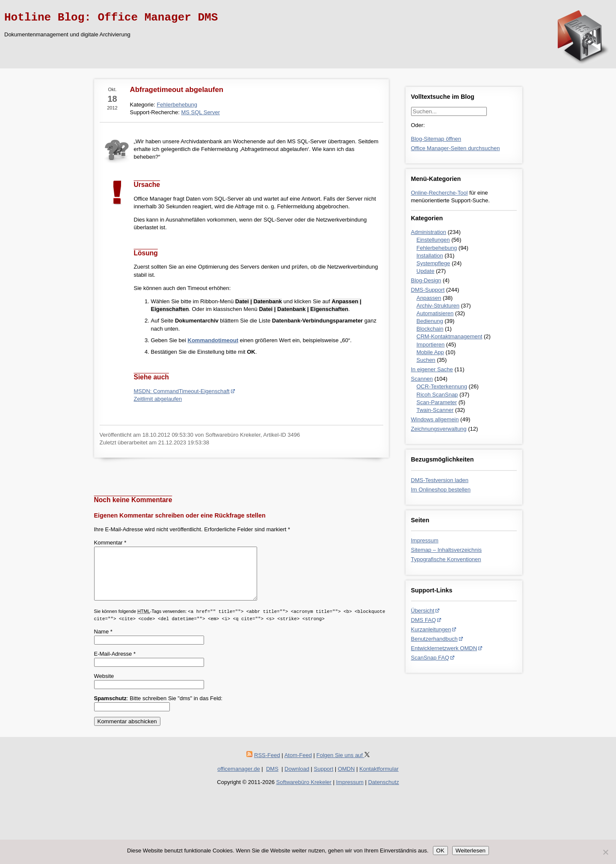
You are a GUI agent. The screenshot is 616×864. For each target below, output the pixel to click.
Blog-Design (426, 280)
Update (426, 271)
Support (324, 779)
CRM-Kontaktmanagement (450, 336)
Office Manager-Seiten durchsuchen (456, 148)
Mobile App (430, 352)
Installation (430, 256)
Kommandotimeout (213, 340)
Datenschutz (383, 792)
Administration (429, 232)
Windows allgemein (435, 419)
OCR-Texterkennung (442, 386)
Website (104, 686)
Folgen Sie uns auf (343, 765)
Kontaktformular (379, 779)
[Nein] (605, 852)
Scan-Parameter (437, 402)
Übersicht (423, 611)
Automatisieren (435, 313)
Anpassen (429, 298)
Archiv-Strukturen (438, 306)
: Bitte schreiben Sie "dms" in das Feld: (158, 709)
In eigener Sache (432, 369)
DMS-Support (428, 290)
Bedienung (430, 321)
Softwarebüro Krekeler (304, 792)
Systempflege (434, 263)
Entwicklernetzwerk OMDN (444, 648)
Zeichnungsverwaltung (439, 429)
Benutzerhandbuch (434, 639)
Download (297, 779)
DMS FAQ (424, 620)
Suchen (426, 360)
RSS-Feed (267, 765)
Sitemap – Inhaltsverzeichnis (446, 550)
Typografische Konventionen (446, 559)
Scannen (422, 379)
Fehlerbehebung (437, 248)
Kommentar (110, 543)
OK (440, 851)
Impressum (425, 540)
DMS (272, 779)
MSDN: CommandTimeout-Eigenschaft (182, 391)
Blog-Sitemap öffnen (436, 139)
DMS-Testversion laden (440, 480)
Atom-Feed (298, 765)
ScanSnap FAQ (430, 658)
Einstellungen (433, 240)
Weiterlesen (471, 851)
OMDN (346, 779)
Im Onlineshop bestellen (441, 490)
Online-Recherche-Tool (440, 193)
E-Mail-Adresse (115, 664)
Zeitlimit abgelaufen (158, 399)
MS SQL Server (200, 112)
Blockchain (430, 329)
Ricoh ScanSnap (437, 395)
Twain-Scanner (435, 410)
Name (103, 642)
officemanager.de (239, 779)
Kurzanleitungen (431, 629)
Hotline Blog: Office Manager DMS (111, 18)
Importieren (431, 345)
